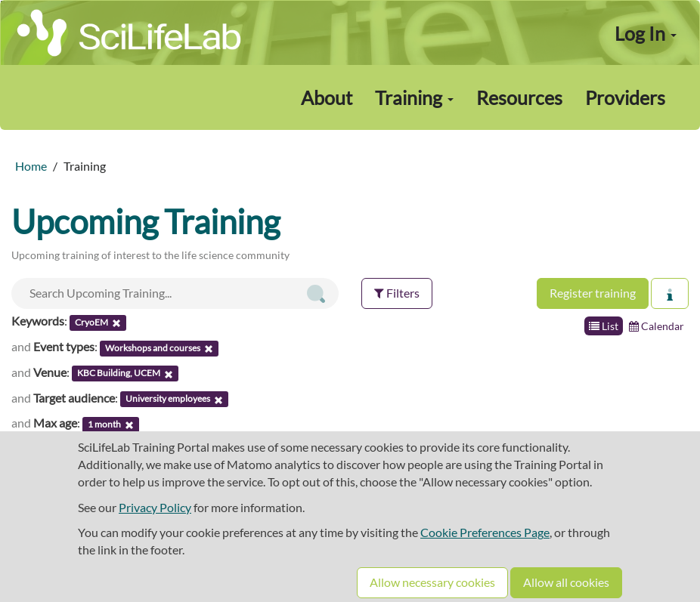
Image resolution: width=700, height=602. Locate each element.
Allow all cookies (566, 582)
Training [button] (414, 97)
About (327, 97)
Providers (625, 97)
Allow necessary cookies (432, 582)
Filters (397, 293)
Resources (519, 97)
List (604, 326)
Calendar (657, 326)
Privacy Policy (155, 507)
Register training (593, 293)
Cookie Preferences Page (485, 532)
